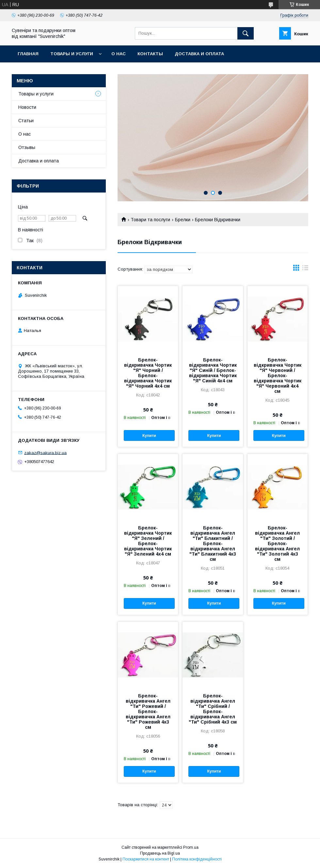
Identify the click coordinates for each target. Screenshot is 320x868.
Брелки (183, 220)
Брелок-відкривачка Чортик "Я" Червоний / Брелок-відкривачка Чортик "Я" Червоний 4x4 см (278, 376)
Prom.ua (191, 847)
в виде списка (305, 269)
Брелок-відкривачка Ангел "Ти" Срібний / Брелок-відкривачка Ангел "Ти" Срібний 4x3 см (213, 709)
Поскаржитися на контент (146, 859)
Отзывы (27, 147)
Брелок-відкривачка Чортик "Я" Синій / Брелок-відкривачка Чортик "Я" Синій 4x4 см (213, 370)
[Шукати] (246, 33)
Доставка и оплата (199, 54)
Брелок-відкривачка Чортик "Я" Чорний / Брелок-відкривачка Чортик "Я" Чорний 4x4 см (148, 373)
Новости (27, 107)
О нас (119, 54)
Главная (28, 54)
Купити (149, 436)
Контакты (150, 54)
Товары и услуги (72, 54)
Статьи (26, 121)
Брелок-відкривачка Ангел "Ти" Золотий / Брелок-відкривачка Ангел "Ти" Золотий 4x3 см (277, 543)
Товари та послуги (150, 220)
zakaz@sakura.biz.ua (45, 452)
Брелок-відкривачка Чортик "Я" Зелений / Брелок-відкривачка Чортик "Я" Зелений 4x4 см (148, 541)
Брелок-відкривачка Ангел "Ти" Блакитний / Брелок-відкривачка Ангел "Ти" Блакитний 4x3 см (213, 543)
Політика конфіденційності (197, 859)
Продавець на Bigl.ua (160, 853)
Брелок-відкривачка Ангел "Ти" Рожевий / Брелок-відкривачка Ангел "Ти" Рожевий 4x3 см (148, 711)
